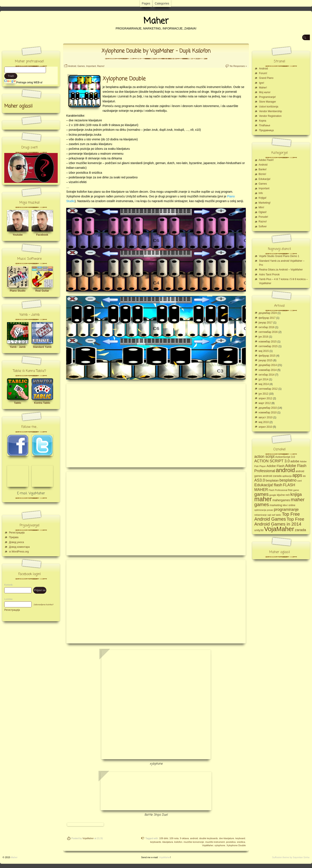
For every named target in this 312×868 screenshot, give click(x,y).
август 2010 (266, 417)
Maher (156, 21)
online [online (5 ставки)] (292, 505)
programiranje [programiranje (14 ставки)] (286, 509)
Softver (263, 226)
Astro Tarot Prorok (269, 275)
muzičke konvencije (194, 842)
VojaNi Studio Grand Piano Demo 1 (279, 256)
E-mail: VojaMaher (31, 493)
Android (72, 66)
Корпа (263, 121)
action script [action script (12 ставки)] (264, 457)
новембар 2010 (268, 413)
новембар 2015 (268, 342)
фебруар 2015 (267, 356)
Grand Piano (266, 78)
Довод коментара (19, 547)
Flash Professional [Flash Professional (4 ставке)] (278, 490)
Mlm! (261, 207)
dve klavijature (227, 838)
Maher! (263, 88)
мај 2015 (264, 351)
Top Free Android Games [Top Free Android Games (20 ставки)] (277, 517)
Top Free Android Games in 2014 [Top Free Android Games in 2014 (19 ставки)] (279, 521)
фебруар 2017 (267, 318)
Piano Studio (18, 291)
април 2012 (265, 398)
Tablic (18, 403)
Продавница (266, 130)
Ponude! (263, 217)
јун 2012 (263, 394)
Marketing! (265, 203)
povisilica (231, 842)
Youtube (18, 235)
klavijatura (168, 842)
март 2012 (265, 403)
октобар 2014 (266, 375)
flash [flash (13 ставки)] (278, 485)
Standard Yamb (42, 347)
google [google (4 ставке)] (273, 495)
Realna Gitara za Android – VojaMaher (281, 270)
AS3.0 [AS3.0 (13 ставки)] (260, 480)
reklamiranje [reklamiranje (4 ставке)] (260, 515)
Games (81, 66)
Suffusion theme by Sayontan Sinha (291, 857)
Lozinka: (7, 599)
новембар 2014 (268, 370)
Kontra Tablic (42, 403)
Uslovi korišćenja (269, 107)
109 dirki (164, 838)
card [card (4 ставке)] (299, 481)
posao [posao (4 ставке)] (270, 510)
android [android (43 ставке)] (285, 470)
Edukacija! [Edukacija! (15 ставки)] (264, 485)
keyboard (240, 838)
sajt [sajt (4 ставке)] (269, 515)
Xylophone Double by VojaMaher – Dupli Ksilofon (156, 51)
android (194, 838)
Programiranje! (267, 97)
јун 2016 (263, 337)
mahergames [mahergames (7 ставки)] (281, 500)
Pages (146, 3)
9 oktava (184, 838)
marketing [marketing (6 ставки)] (276, 505)
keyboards (156, 842)
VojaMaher (88, 838)
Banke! (263, 169)
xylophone (220, 845)
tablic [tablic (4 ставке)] (279, 515)
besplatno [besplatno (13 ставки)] (288, 480)
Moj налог (265, 92)
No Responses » (238, 66)
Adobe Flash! (266, 160)
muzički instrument (215, 842)
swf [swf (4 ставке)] (273, 515)
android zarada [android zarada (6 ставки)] (272, 476)
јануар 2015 (266, 360)
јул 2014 (263, 379)
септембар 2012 (268, 389)
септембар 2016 (268, 332)
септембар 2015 (268, 346)
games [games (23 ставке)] (261, 494)
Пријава (14, 537)
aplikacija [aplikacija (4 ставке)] (287, 476)
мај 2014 (264, 384)
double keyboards (208, 838)
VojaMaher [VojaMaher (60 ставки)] (279, 529)
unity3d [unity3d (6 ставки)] (259, 530)
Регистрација (17, 533)
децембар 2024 (268, 313)
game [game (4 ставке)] (296, 490)
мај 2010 (264, 422)
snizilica (241, 842)
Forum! (263, 73)
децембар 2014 (268, 365)
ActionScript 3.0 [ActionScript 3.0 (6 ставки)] (285, 457)
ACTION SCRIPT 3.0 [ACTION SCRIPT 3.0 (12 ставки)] (272, 461)
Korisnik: (7, 585)
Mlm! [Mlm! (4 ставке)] (285, 505)
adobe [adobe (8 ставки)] (295, 461)
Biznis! (262, 174)
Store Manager (267, 102)
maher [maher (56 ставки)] (263, 499)
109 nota (174, 838)
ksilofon (178, 842)
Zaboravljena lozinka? (43, 604)
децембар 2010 (268, 408)
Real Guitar (42, 291)
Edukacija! (264, 179)
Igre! (262, 83)
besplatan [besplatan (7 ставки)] (272, 480)
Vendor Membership (270, 111)
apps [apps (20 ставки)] (297, 475)
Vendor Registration (270, 116)
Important (91, 66)
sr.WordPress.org (19, 552)
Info (261, 193)
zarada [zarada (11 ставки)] (300, 530)
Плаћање (265, 125)
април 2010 (265, 427)
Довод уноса (16, 542)
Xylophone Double (236, 845)
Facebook (42, 235)
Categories (162, 3)
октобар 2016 (266, 327)
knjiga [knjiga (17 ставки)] (296, 494)
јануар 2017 (266, 323)
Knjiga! (263, 198)
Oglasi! (263, 212)
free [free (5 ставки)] (290, 490)
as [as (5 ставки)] (304, 476)
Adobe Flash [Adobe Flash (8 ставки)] (275, 466)
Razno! (101, 66)
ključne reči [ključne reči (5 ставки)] (283, 495)
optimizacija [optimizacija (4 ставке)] (260, 510)
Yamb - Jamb (18, 347)
